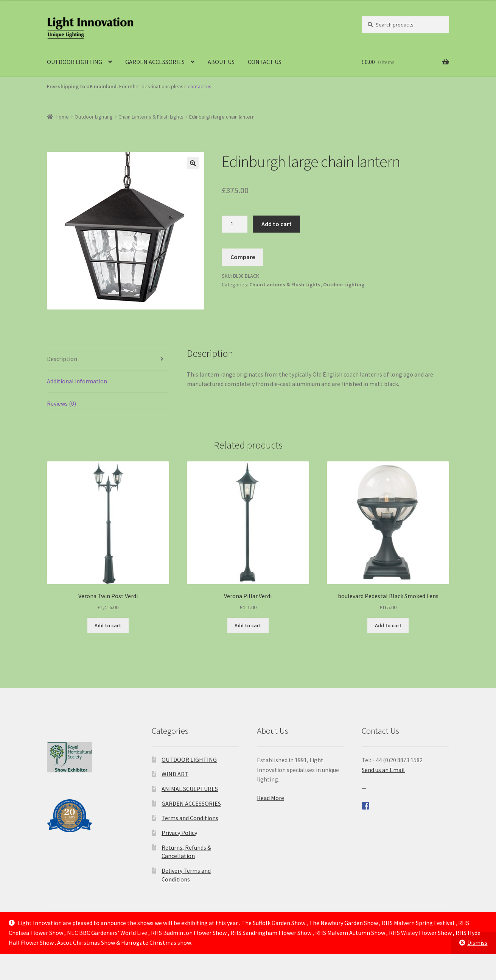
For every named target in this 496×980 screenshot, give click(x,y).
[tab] (108, 359)
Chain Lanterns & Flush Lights (151, 117)
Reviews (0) (61, 403)
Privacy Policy (179, 833)
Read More (271, 798)
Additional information (77, 381)
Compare (243, 257)
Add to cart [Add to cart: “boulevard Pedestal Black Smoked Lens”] (388, 625)
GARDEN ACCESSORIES (155, 62)
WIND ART (175, 774)
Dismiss (477, 942)
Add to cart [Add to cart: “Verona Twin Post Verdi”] (108, 625)
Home (62, 117)
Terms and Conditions (190, 818)
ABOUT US (221, 62)
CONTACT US (265, 62)
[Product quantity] (235, 224)
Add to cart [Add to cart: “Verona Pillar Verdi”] (248, 625)
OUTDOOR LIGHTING (75, 62)
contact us (200, 86)
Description (62, 359)
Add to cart (277, 224)
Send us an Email (383, 770)
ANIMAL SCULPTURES (190, 789)
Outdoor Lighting (94, 117)
